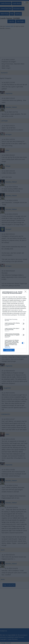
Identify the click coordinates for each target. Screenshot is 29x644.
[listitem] (14, 320)
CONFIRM (9, 350)
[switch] (23, 324)
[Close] (26, 292)
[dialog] (14, 322)
